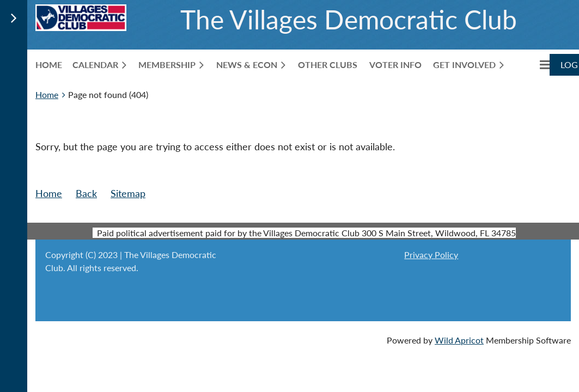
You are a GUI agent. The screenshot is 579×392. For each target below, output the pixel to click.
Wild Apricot (459, 340)
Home (47, 94)
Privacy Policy (431, 255)
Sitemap (128, 193)
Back (86, 193)
